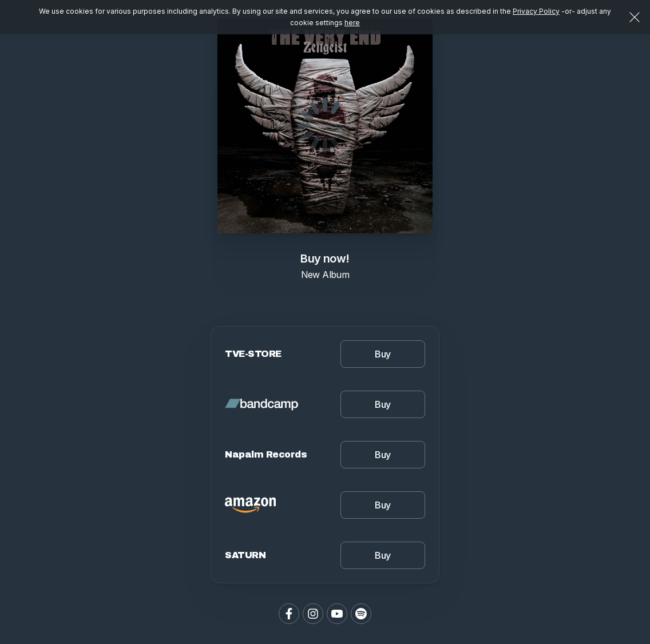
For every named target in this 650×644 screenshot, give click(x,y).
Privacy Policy (536, 11)
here (352, 23)
